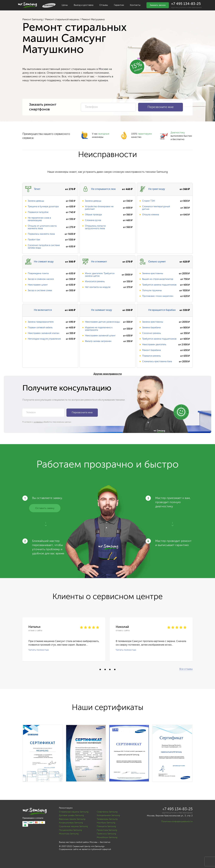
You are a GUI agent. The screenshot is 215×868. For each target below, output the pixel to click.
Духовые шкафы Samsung (71, 815)
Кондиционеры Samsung (71, 823)
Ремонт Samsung (32, 20)
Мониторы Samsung (69, 834)
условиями (38, 422)
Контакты (135, 5)
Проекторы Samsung (107, 830)
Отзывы (104, 5)
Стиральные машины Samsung (74, 812)
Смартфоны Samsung (107, 812)
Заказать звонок (158, 5)
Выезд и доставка (84, 5)
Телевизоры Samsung (107, 819)
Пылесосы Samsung (106, 834)
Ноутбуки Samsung (106, 823)
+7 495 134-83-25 (186, 4)
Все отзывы (186, 669)
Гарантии (119, 5)
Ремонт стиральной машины (62, 20)
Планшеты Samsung (106, 826)
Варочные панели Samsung (72, 819)
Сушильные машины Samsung (73, 826)
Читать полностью (39, 650)
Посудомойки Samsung (70, 830)
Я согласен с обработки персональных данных (47, 422)
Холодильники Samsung (108, 815)
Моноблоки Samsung (107, 837)
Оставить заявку (45, 508)
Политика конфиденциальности (177, 822)
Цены (65, 5)
